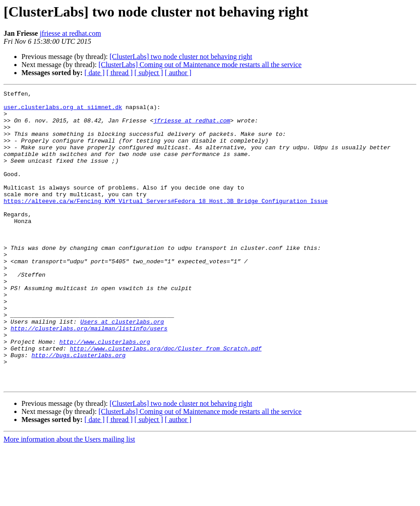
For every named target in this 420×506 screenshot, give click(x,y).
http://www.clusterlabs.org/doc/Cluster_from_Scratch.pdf (166, 401)
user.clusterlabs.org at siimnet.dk (63, 111)
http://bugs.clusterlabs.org (78, 409)
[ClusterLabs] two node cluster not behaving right (181, 57)
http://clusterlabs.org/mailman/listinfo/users (89, 376)
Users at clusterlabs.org (122, 368)
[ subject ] (149, 73)
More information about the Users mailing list (69, 498)
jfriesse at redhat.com (70, 33)
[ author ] (178, 73)
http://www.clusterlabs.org (105, 392)
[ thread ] (120, 73)
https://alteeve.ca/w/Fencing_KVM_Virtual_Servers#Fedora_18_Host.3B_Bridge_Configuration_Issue (166, 223)
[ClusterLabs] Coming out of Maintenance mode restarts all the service (200, 65)
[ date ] (94, 73)
